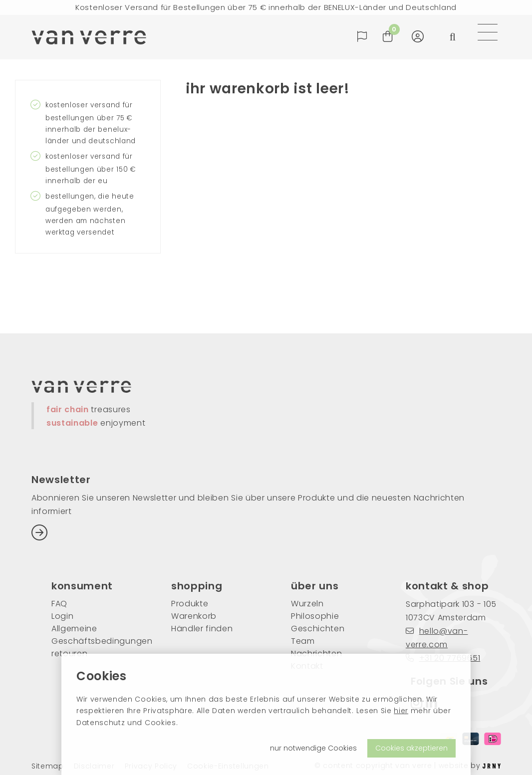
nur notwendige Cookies (313, 748)
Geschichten (318, 629)
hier (401, 711)
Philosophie (315, 616)
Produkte (190, 604)
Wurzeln (307, 604)
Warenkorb (194, 616)
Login (62, 616)
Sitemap (48, 766)
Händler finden (202, 629)
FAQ (59, 604)
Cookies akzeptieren (411, 748)
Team (303, 641)
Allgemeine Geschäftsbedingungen (96, 635)
